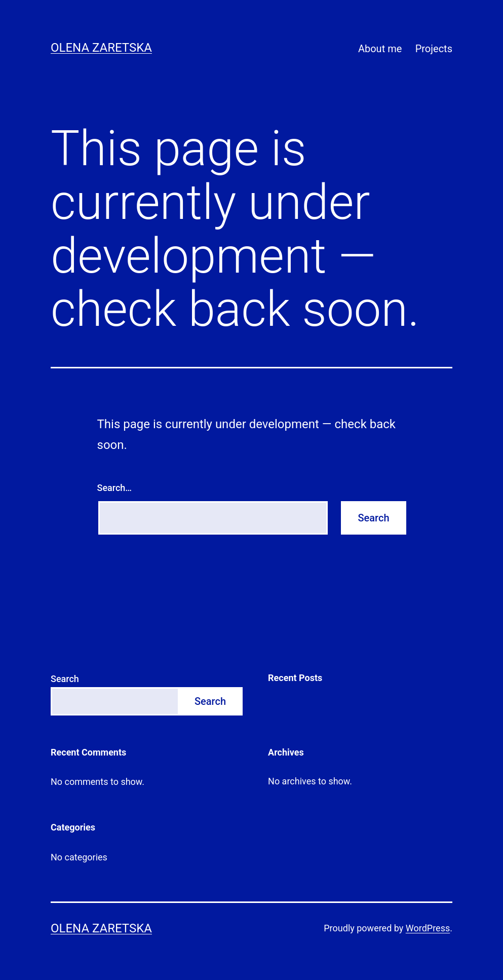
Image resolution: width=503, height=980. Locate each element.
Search (65, 679)
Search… (115, 488)
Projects (434, 49)
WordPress (428, 928)
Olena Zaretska (101, 48)
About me (380, 49)
